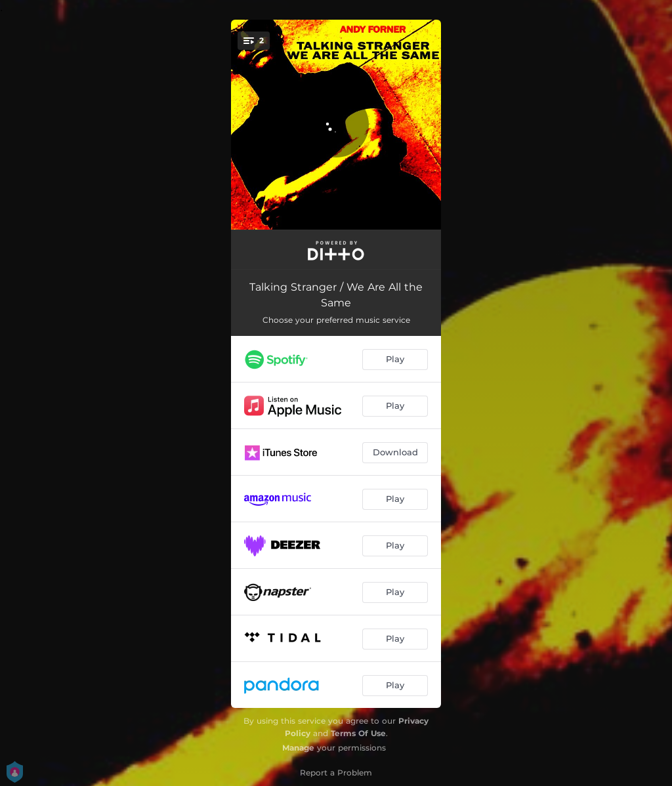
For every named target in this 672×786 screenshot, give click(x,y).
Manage (298, 748)
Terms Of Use (358, 733)
